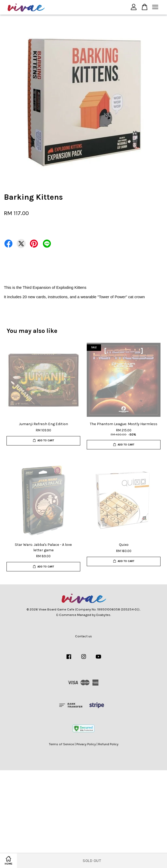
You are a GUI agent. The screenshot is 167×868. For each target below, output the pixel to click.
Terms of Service (61, 744)
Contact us (84, 636)
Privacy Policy (86, 744)
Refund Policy (108, 744)
